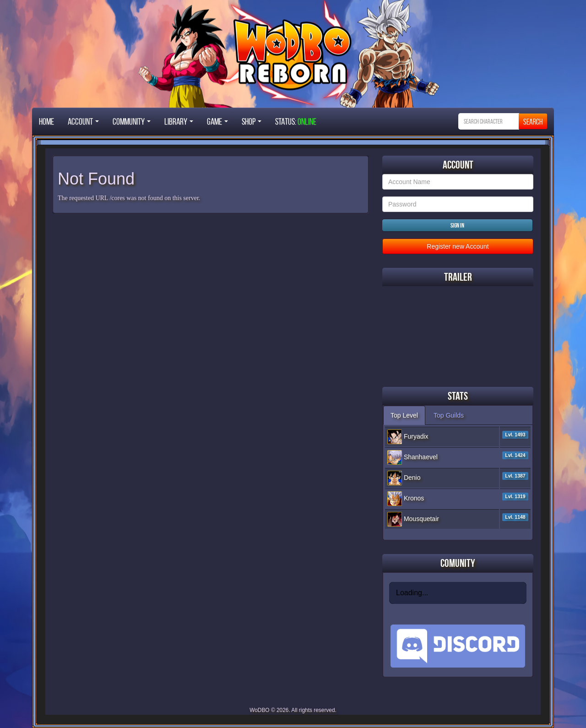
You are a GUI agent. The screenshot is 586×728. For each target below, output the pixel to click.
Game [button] (217, 121)
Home (46, 121)
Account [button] (83, 121)
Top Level (404, 415)
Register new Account (458, 246)
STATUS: (296, 121)
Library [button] (179, 121)
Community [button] (132, 121)
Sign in (457, 225)
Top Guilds (449, 415)
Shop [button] (252, 121)
